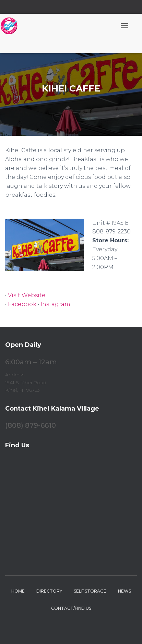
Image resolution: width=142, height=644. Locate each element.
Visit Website (27, 295)
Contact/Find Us (71, 608)
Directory (49, 591)
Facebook (22, 304)
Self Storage (90, 591)
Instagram (55, 304)
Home (18, 591)
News (125, 591)
